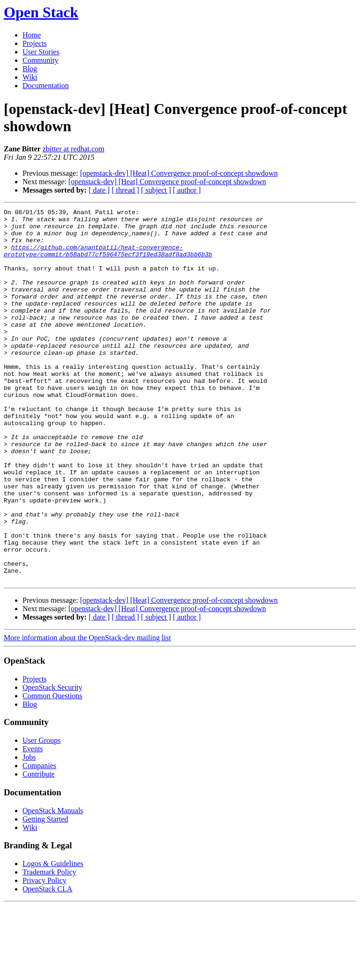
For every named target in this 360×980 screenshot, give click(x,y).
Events (33, 823)
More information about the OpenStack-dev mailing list (87, 712)
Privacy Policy (45, 955)
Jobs (29, 832)
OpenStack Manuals (53, 885)
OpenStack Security (52, 762)
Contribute (38, 849)
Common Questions (52, 770)
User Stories (41, 52)
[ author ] (187, 190)
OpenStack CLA (47, 963)
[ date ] (99, 190)
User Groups (41, 815)
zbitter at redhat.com (74, 149)
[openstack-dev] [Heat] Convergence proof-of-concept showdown (179, 173)
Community (40, 60)
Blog (30, 69)
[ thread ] (125, 190)
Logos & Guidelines (53, 938)
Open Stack (41, 12)
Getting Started (45, 894)
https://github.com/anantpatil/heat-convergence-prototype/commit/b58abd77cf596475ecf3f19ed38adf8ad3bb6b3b (108, 260)
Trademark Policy (49, 946)
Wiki (30, 77)
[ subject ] (156, 190)
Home (32, 35)
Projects (35, 43)
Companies (39, 840)
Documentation (46, 86)
